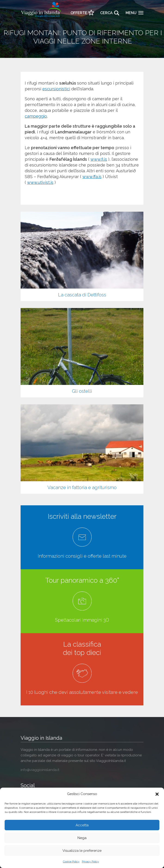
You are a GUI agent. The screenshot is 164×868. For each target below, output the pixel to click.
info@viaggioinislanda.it (40, 770)
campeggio (36, 116)
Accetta (82, 825)
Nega (82, 838)
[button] (157, 794)
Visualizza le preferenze (82, 851)
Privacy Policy (90, 862)
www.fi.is (99, 159)
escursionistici (56, 89)
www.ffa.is (92, 177)
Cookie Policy (71, 862)
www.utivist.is (40, 182)
